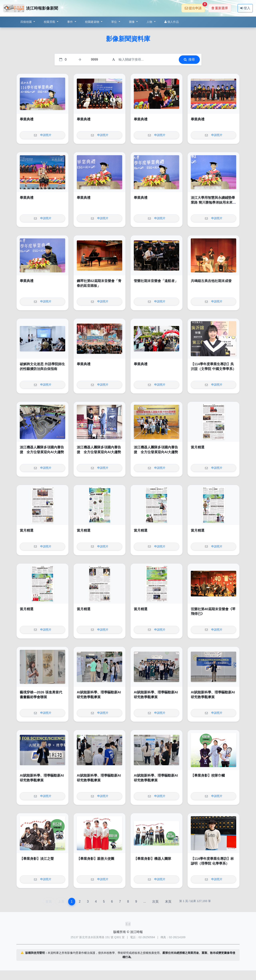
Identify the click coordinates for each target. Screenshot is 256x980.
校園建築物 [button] (93, 22)
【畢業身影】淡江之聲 (37, 859)
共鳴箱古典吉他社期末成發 (211, 281)
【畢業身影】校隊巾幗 (208, 775)
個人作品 (172, 22)
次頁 (155, 901)
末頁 (168, 901)
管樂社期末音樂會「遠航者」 (156, 281)
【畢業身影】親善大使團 (95, 859)
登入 (245, 8)
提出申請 (195, 7)
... (144, 901)
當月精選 (198, 447)
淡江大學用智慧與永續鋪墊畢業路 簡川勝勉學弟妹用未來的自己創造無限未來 (213, 202)
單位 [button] (114, 22)
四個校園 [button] (26, 22)
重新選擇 (220, 8)
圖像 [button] (132, 22)
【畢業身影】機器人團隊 (152, 859)
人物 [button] (150, 22)
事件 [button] (70, 22)
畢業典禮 (27, 119)
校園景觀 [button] (50, 22)
